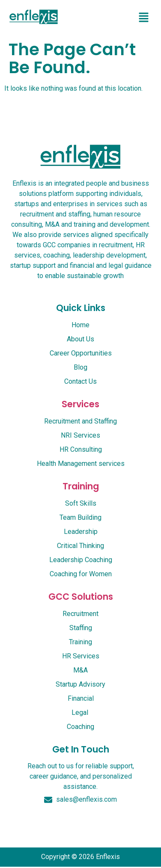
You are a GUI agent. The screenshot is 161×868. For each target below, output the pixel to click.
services (80, 404)
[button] (144, 18)
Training (81, 486)
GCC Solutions (81, 597)
